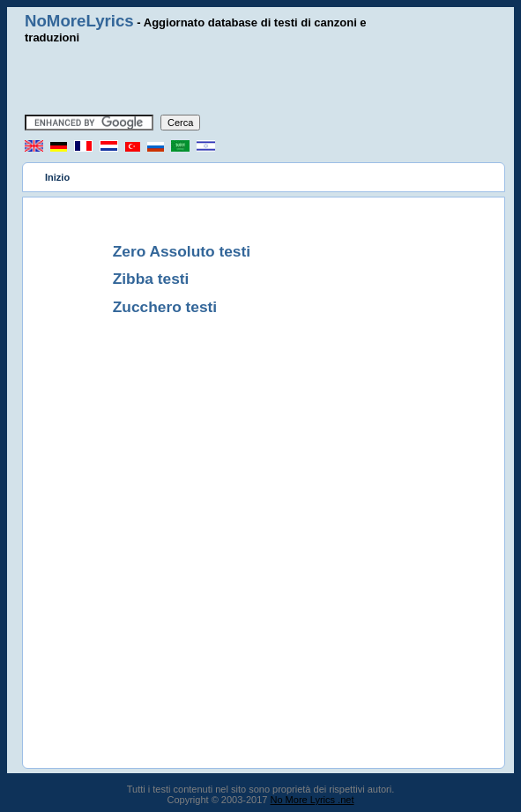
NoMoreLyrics (79, 21)
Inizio (57, 177)
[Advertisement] (261, 79)
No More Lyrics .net (313, 800)
